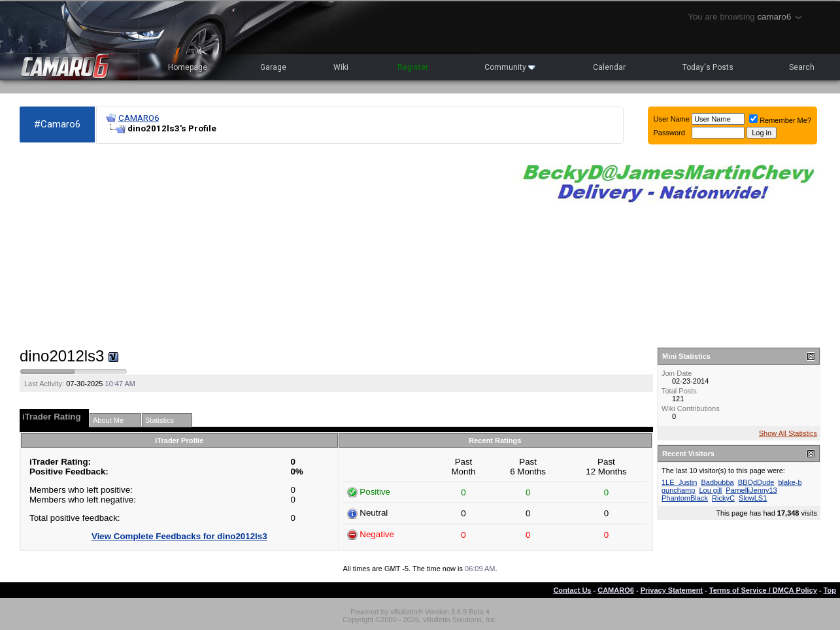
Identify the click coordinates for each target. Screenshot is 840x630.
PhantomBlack (685, 498)
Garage (273, 67)
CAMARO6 (139, 118)
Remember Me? (780, 120)
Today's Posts (708, 67)
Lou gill (710, 490)
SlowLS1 (753, 498)
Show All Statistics (788, 433)
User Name (672, 119)
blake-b (790, 482)
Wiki (341, 67)
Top (830, 590)
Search (802, 67)
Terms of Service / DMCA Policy (763, 590)
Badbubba (718, 482)
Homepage (188, 67)
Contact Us (572, 590)
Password (669, 133)
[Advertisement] (260, 246)
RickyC (723, 498)
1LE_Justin (679, 482)
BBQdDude (756, 482)
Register (413, 67)
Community (510, 67)
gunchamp (678, 490)
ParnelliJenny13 (751, 490)
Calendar (609, 67)
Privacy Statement (672, 590)
